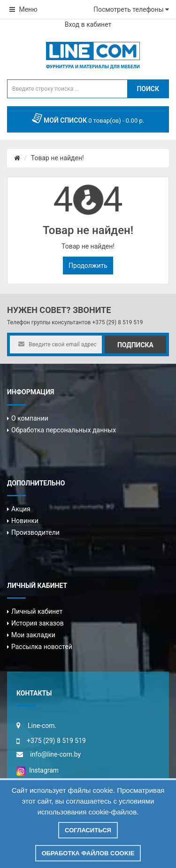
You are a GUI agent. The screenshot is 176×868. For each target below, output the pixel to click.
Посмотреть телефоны (131, 9)
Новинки (25, 521)
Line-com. (42, 726)
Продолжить (88, 266)
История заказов (38, 623)
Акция (21, 509)
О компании (30, 418)
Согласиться (88, 830)
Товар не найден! (57, 158)
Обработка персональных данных (64, 430)
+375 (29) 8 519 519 (117, 322)
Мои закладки (33, 635)
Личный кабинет (37, 611)
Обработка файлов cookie (88, 853)
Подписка (135, 345)
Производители (35, 532)
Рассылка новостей (42, 647)
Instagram (38, 770)
